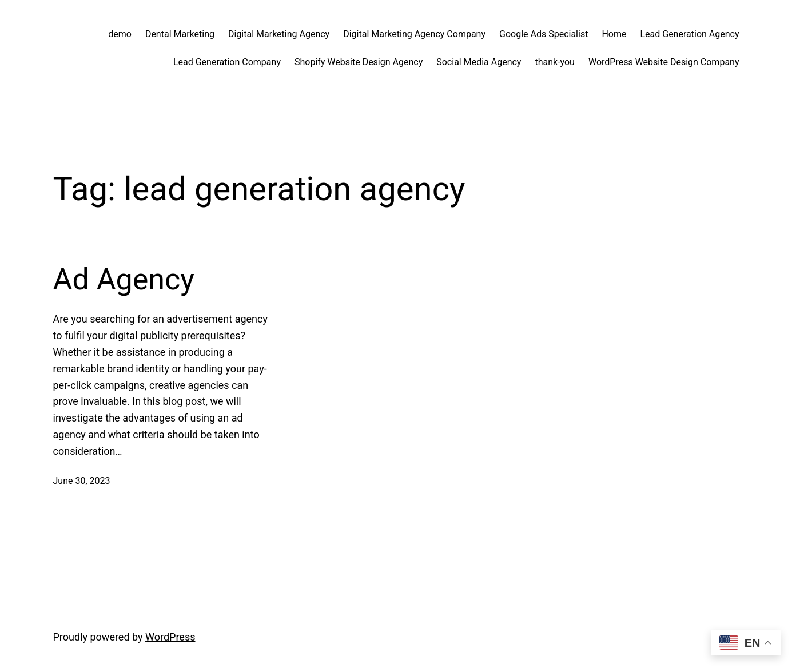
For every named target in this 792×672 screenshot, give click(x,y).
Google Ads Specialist (544, 34)
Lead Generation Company (227, 62)
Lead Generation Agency (689, 34)
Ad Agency (124, 279)
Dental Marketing (180, 34)
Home (614, 34)
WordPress (170, 637)
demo (120, 34)
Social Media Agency (479, 62)
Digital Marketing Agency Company (414, 34)
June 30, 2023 (82, 481)
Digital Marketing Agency (279, 34)
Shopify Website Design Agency (359, 62)
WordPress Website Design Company (664, 62)
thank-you (555, 62)
